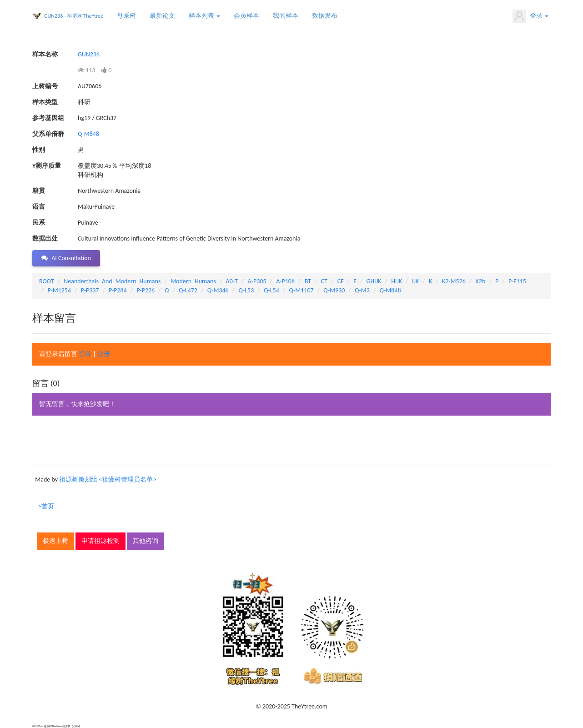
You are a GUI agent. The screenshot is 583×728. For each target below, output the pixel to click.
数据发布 (325, 16)
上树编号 (45, 86)
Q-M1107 (302, 290)
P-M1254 (59, 290)
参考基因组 (48, 118)
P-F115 (517, 281)
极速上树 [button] (55, 541)
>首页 (46, 506)
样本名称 (45, 54)
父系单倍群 (48, 134)
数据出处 (45, 238)
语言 (39, 207)
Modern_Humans (193, 281)
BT (308, 281)
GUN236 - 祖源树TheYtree (74, 16)
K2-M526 (454, 281)
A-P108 (285, 281)
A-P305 (257, 281)
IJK (415, 281)
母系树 (126, 16)
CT (324, 281)
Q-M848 (88, 134)
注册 (104, 354)
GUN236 (89, 54)
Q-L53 (246, 290)
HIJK (397, 281)
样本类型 (45, 102)
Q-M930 (334, 290)
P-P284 (118, 290)
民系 (39, 223)
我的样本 (286, 16)
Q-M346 (218, 290)
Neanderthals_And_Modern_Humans (112, 281)
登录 (530, 16)
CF (341, 281)
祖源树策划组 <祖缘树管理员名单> (108, 479)
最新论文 (162, 16)
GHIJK (374, 281)
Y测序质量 (47, 166)
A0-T (232, 281)
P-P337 (90, 290)
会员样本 (246, 16)
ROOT (46, 281)
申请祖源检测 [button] (101, 541)
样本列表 (204, 16)
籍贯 (39, 191)
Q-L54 (271, 290)
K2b (481, 281)
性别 (39, 150)
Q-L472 (188, 290)
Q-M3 (362, 290)
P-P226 (146, 290)
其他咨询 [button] (146, 541)
